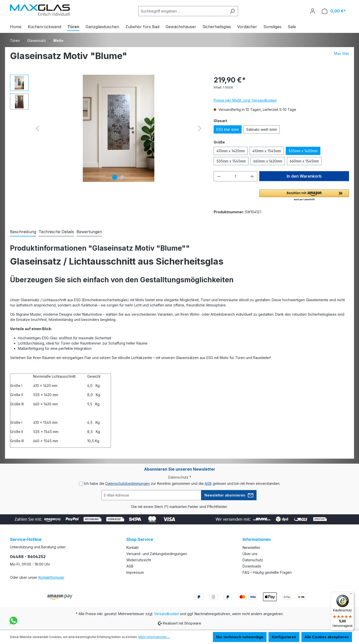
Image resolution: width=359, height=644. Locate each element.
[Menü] (351, 595)
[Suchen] (232, 11)
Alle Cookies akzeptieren (327, 637)
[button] (304, 195)
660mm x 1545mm (304, 161)
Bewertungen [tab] (89, 232)
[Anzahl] (235, 176)
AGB (208, 483)
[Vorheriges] (37, 128)
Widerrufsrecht (139, 560)
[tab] (23, 232)
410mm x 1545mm (267, 151)
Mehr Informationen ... (154, 637)
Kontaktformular (51, 577)
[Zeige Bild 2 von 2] (122, 177)
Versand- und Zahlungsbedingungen (157, 554)
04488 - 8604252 (28, 557)
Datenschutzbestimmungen (128, 483)
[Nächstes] (200, 128)
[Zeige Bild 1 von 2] (115, 177)
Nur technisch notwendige (240, 637)
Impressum (135, 572)
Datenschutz (253, 560)
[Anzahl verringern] (219, 176)
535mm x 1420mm (303, 151)
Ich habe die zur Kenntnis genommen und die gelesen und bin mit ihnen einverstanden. (182, 483)
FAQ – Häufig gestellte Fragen (267, 572)
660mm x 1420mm (268, 161)
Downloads (252, 566)
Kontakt (133, 547)
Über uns (250, 554)
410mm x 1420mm (231, 151)
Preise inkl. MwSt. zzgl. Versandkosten (245, 100)
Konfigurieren (284, 637)
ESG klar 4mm (228, 129)
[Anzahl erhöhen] (252, 176)
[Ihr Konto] (313, 11)
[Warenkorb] (334, 11)
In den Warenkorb (304, 176)
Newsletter (251, 547)
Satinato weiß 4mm (262, 129)
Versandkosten (167, 614)
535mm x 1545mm (231, 161)
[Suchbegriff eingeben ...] (182, 11)
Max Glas (342, 53)
